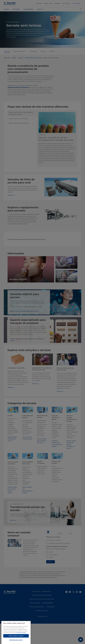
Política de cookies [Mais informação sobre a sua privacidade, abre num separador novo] (21, 640)
